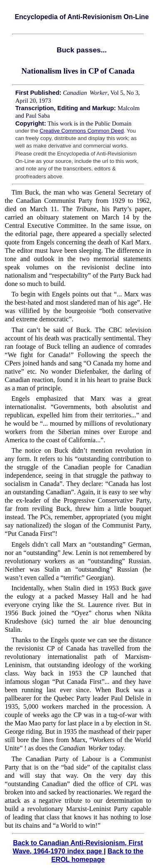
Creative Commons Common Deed (82, 131)
